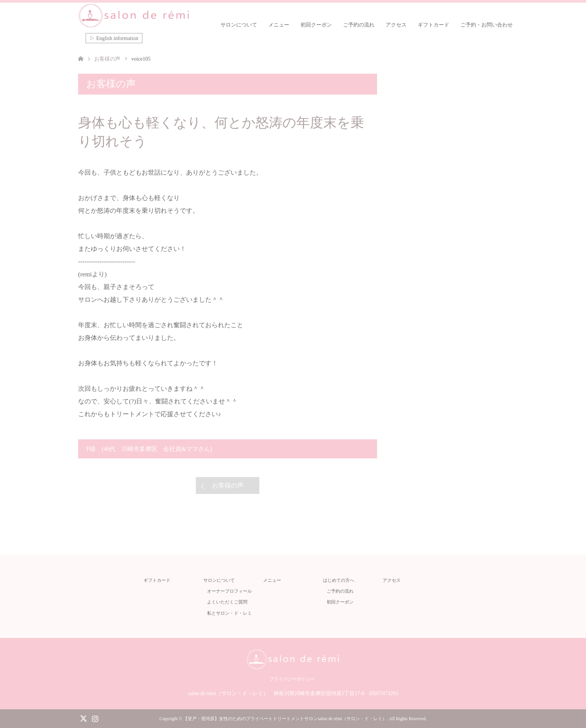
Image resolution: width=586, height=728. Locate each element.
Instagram (95, 718)
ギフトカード (434, 25)
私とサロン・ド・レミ (229, 613)
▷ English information (114, 38)
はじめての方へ (339, 580)
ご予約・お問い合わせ (487, 25)
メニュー (279, 25)
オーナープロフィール (229, 591)
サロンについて (239, 25)
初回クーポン (316, 25)
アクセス (396, 25)
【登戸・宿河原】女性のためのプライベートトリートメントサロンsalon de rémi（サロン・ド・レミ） (285, 719)
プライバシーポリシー (292, 679)
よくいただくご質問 (227, 602)
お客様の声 (228, 486)
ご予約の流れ (359, 25)
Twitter (83, 718)
